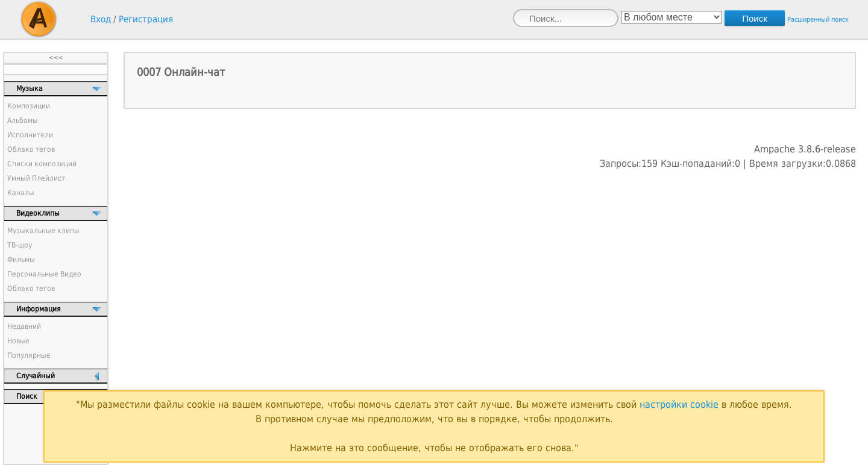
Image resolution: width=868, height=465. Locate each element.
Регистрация (146, 19)
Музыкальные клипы (43, 231)
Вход (101, 19)
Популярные (29, 355)
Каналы (21, 193)
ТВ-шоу (20, 245)
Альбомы (23, 120)
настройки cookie (679, 404)
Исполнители (30, 135)
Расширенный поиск (818, 20)
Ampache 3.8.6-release (805, 149)
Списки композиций (42, 164)
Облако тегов (31, 149)
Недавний (24, 326)
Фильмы (21, 260)
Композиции (29, 106)
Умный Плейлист (36, 178)
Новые (18, 341)
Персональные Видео (44, 274)
